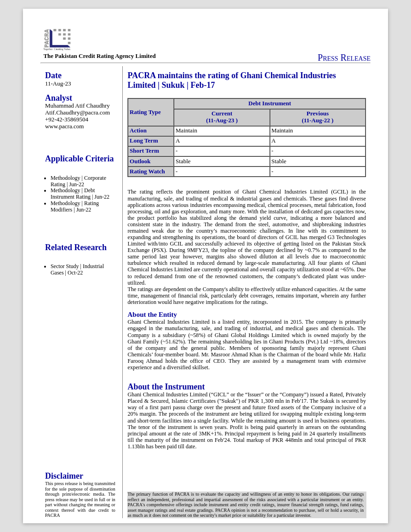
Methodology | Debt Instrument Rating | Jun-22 (80, 194)
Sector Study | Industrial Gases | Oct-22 (77, 269)
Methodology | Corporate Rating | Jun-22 (78, 181)
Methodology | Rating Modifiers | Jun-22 (75, 206)
